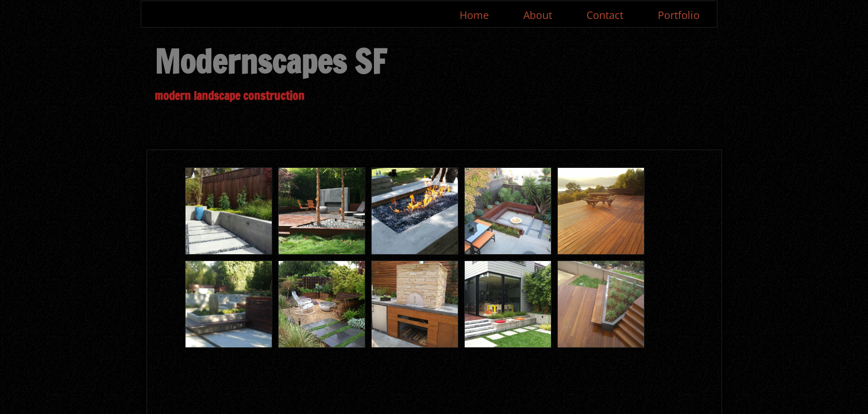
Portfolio (679, 15)
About (538, 15)
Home (474, 15)
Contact (605, 15)
